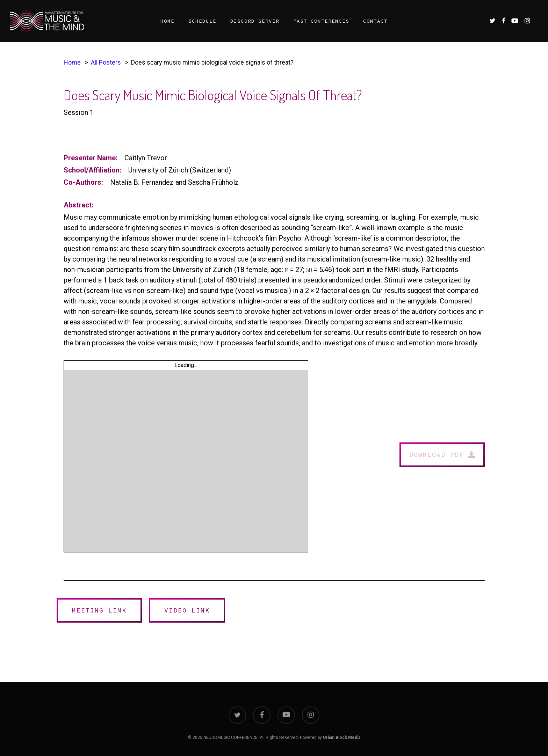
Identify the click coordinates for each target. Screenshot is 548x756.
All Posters (106, 62)
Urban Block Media (342, 737)
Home (72, 62)
